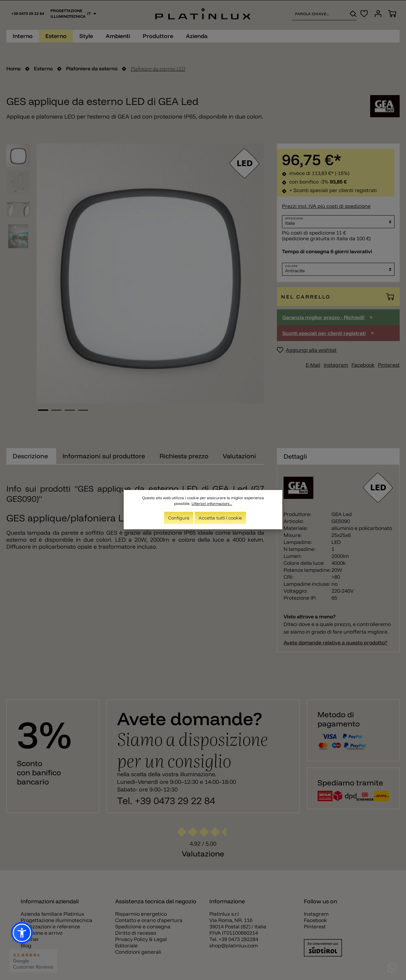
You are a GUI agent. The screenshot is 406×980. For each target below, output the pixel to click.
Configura (179, 519)
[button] (22, 933)
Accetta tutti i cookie (220, 519)
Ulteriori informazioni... (212, 504)
